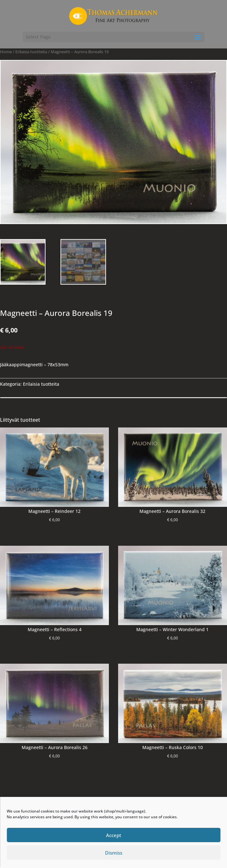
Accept (114, 835)
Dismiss (114, 853)
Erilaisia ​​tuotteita (31, 52)
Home (6, 52)
